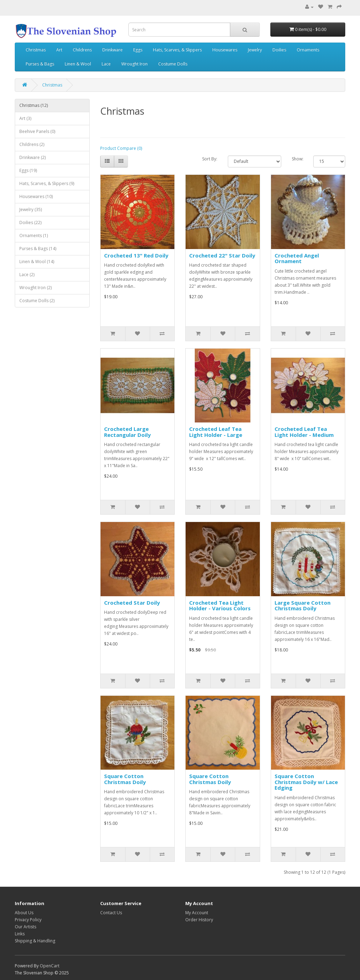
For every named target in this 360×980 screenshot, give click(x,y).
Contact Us (111, 913)
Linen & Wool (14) (37, 262)
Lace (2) (27, 275)
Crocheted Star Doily (132, 603)
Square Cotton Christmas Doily (125, 779)
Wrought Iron (134, 64)
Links (20, 934)
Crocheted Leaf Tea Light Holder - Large (216, 432)
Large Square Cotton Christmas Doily (303, 606)
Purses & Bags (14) (38, 249)
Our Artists (25, 927)
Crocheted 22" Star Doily (222, 255)
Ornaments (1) (34, 236)
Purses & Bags (40, 64)
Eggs (138, 50)
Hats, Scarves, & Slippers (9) (47, 183)
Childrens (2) (32, 144)
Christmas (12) (34, 105)
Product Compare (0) (121, 148)
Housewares (225, 50)
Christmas (36, 50)
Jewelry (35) (31, 209)
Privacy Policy (28, 920)
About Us (24, 913)
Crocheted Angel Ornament (297, 258)
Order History (199, 920)
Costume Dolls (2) (37, 301)
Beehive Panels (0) (37, 131)
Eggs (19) (28, 170)
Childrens (82, 50)
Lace (106, 64)
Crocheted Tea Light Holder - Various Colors (220, 606)
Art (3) (25, 118)
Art (59, 50)
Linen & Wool (78, 64)
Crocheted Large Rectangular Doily (127, 432)
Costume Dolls (173, 64)
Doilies (279, 50)
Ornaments (308, 50)
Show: (297, 159)
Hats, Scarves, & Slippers (177, 50)
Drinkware (112, 50)
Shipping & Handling (35, 941)
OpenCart (50, 966)
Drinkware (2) (33, 157)
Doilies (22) (30, 222)
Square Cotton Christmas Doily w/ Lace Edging (306, 782)
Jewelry (255, 50)
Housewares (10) (36, 196)
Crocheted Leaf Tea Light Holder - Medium (304, 432)
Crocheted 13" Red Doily (136, 255)
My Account (197, 913)
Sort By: (210, 159)
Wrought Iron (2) (36, 288)
